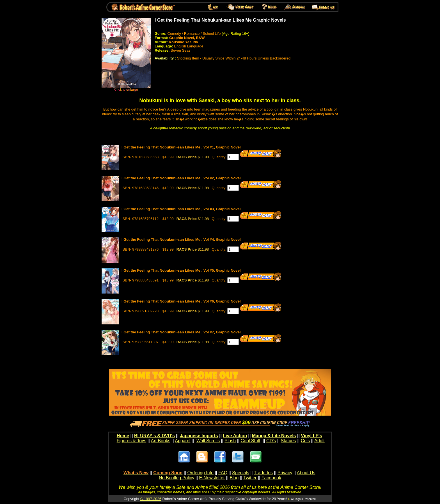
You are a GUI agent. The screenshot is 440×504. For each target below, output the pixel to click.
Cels (305, 441)
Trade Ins (263, 473)
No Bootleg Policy (177, 478)
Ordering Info (200, 473)
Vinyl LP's (311, 436)
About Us (306, 473)
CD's (271, 441)
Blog (234, 478)
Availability (164, 58)
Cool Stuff (250, 441)
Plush (230, 441)
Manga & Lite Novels (274, 436)
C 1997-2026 (151, 499)
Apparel (183, 441)
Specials (240, 473)
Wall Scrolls (208, 441)
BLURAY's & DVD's (154, 436)
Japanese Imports (199, 436)
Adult (319, 441)
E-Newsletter (212, 478)
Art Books (161, 441)
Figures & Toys (132, 441)
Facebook (271, 478)
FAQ (223, 473)
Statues (288, 441)
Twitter (250, 478)
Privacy (285, 473)
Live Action (235, 436)
